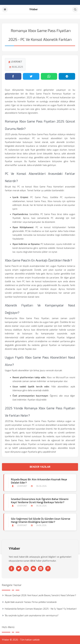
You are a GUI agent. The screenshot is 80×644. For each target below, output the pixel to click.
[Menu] (5, 9)
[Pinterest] (48, 569)
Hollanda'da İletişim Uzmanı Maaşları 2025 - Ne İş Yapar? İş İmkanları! (41, 609)
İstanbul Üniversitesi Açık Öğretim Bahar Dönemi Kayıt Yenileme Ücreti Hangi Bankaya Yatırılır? (40, 501)
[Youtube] (33, 569)
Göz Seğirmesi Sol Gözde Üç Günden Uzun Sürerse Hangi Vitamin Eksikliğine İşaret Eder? (41, 520)
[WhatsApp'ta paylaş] (49, 76)
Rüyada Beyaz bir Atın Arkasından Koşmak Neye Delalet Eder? (39, 481)
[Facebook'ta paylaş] (13, 76)
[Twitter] (19, 569)
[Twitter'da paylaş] (31, 76)
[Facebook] (11, 569)
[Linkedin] (41, 569)
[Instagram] (26, 569)
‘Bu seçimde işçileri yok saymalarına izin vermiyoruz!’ (32, 616)
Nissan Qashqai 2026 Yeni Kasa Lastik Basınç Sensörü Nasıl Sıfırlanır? (40, 595)
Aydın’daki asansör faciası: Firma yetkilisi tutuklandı (31, 602)
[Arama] (75, 9)
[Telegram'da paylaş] (67, 76)
